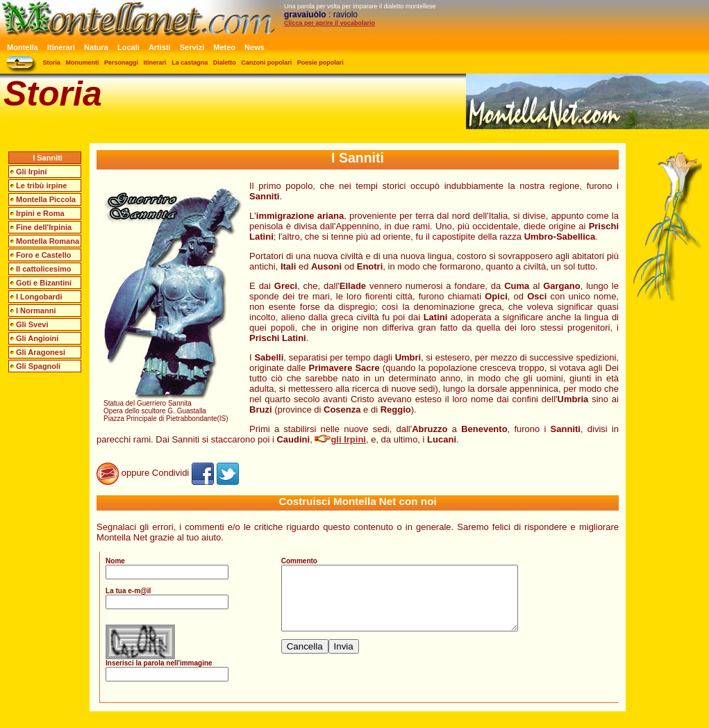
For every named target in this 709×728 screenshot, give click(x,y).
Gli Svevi (32, 324)
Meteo (224, 47)
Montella (23, 47)
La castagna (190, 63)
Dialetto (225, 63)
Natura (96, 47)
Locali (128, 47)
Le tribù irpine (41, 185)
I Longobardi (39, 297)
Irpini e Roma (40, 213)
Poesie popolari (320, 63)
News (255, 47)
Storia (52, 63)
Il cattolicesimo (43, 269)
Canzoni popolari (266, 63)
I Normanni (36, 311)
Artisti (160, 47)
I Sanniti (48, 158)
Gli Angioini (37, 338)
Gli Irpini (32, 172)
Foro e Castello (43, 255)
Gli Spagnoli (38, 366)
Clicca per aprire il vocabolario (330, 23)
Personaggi (121, 63)
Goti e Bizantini (44, 283)
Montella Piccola (46, 199)
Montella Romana (48, 241)
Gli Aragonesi (41, 352)
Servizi (192, 47)
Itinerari (61, 47)
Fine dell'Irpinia (44, 227)
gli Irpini (340, 439)
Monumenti (83, 63)
